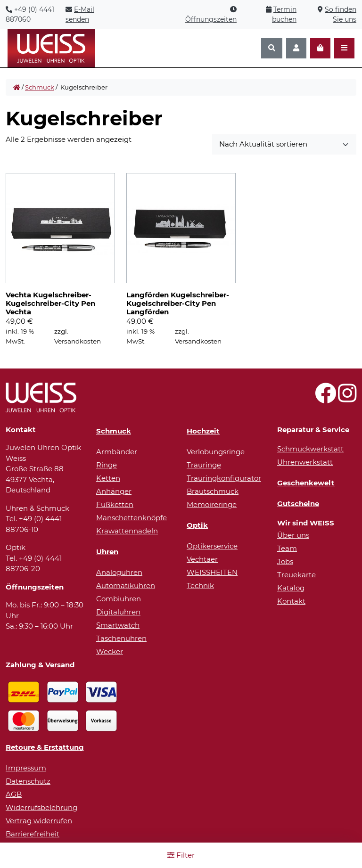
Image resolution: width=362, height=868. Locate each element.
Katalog (291, 588)
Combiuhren (119, 599)
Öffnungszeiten (211, 19)
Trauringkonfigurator (224, 478)
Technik (200, 585)
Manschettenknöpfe (132, 518)
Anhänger (114, 491)
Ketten (108, 478)
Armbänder (117, 452)
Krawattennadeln (127, 531)
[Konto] (296, 48)
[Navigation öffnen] (344, 48)
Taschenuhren (121, 638)
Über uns (293, 535)
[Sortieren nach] (284, 144)
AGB (14, 794)
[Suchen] (272, 48)
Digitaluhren (118, 612)
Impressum (26, 768)
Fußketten (115, 504)
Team (287, 548)
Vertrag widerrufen (39, 821)
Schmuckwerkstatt (310, 449)
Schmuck (40, 87)
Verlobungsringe (216, 452)
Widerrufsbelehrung (41, 807)
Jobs (285, 561)
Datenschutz (28, 781)
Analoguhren (119, 572)
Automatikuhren (126, 585)
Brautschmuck (213, 491)
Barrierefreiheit (33, 834)
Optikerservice (212, 546)
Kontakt (291, 601)
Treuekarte (296, 575)
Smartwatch (118, 625)
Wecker (110, 651)
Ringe (107, 465)
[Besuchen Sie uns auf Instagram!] (347, 398)
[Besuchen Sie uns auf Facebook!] (325, 398)
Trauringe (204, 465)
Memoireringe (212, 504)
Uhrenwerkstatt (305, 462)
